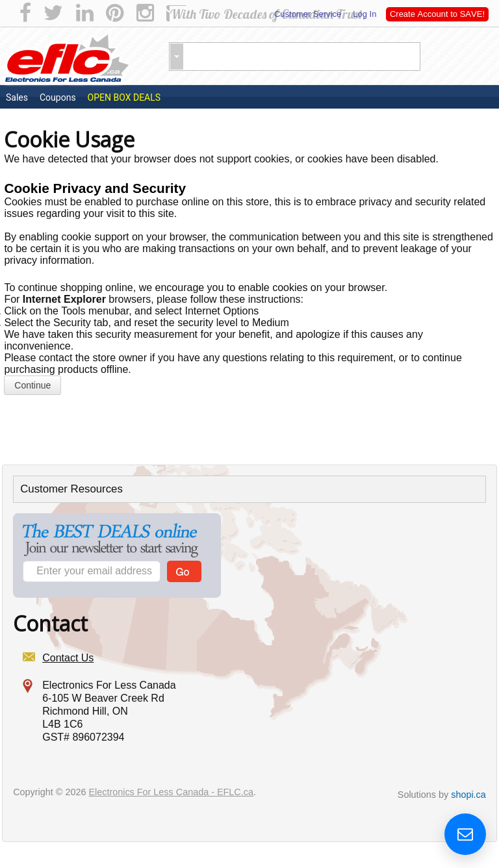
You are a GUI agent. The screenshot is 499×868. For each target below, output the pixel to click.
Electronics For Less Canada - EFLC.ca (171, 792)
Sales (17, 97)
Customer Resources (71, 489)
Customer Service (308, 14)
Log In (364, 14)
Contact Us (68, 658)
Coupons (58, 97)
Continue (32, 385)
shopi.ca (468, 795)
